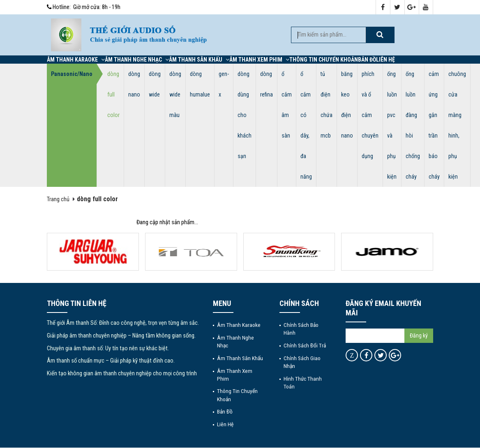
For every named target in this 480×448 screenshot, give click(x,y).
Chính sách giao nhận (302, 362)
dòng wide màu (175, 94)
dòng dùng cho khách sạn (245, 115)
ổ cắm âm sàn (287, 105)
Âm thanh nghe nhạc (137, 60)
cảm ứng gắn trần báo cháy (434, 125)
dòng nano (134, 84)
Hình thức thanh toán (303, 383)
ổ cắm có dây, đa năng (306, 125)
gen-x (224, 84)
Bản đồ (367, 60)
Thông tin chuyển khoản (324, 60)
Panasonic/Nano (72, 74)
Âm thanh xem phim (259, 60)
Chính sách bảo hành (301, 329)
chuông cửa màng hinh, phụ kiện (457, 125)
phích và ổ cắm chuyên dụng (370, 115)
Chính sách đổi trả (305, 345)
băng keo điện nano (347, 105)
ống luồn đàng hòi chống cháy (413, 125)
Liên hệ (385, 60)
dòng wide (155, 84)
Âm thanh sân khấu (199, 60)
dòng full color (113, 94)
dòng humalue (200, 84)
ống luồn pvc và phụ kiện (392, 125)
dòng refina (267, 84)
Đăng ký (419, 335)
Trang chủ (58, 199)
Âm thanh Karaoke (76, 60)
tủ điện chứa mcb (327, 105)
